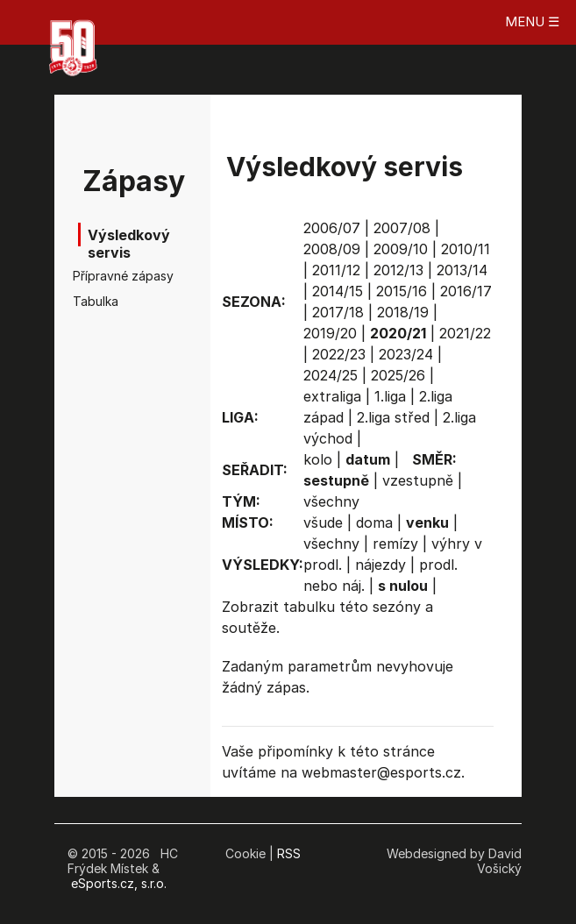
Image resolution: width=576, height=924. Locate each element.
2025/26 (398, 375)
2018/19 (403, 312)
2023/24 (406, 354)
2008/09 (332, 249)
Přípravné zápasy (110, 276)
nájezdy (380, 565)
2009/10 (401, 249)
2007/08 (402, 228)
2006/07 (332, 228)
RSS (289, 853)
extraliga (332, 396)
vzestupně (418, 480)
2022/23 (339, 354)
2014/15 (338, 291)
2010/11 (466, 249)
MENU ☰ (532, 21)
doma (374, 522)
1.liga (390, 396)
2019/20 (330, 333)
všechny (331, 501)
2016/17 (466, 291)
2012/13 (398, 270)
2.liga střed (393, 417)
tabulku (309, 607)
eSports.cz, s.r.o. (119, 883)
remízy (395, 544)
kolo (318, 459)
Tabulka (96, 301)
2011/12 (336, 270)
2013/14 (462, 270)
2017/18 (338, 312)
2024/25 (331, 375)
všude (323, 522)
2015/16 (402, 291)
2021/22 (465, 333)
